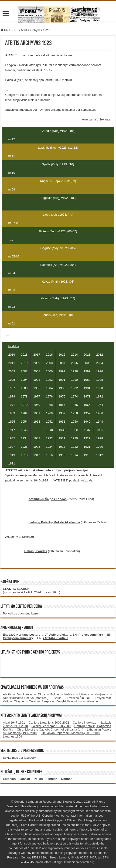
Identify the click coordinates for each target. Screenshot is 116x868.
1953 (37, 422)
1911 (12, 463)
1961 (37, 413)
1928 (100, 438)
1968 (49, 405)
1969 (37, 405)
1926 (24, 447)
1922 (74, 447)
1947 (12, 430)
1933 (37, 438)
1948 (100, 422)
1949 (87, 422)
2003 (12, 371)
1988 (100, 380)
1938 (75, 430)
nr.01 (12, 323)
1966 (74, 405)
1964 (100, 405)
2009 (37, 363)
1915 (62, 455)
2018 (24, 355)
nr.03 (12, 290)
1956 (100, 413)
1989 (87, 380)
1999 (62, 371)
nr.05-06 (14, 256)
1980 (100, 388)
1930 (74, 438)
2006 (74, 363)
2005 (87, 363)
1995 (12, 380)
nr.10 (12, 173)
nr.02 (12, 307)
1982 (74, 388)
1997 (87, 371)
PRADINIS (9, 30)
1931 (62, 438)
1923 (62, 447)
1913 (87, 455)
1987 (12, 388)
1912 (100, 455)
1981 (87, 388)
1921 (87, 447)
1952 (49, 422)
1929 (87, 438)
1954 (24, 422)
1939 (62, 430)
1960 (49, 413)
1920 (100, 447)
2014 (74, 355)
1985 (37, 388)
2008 (49, 363)
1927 (12, 447)
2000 (49, 371)
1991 (62, 380)
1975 (62, 396)
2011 (12, 363)
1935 (12, 438)
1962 (24, 413)
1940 (49, 430)
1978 (24, 396)
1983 (62, 388)
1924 (49, 447)
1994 (24, 380)
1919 (12, 455)
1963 (12, 413)
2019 (12, 355)
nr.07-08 (14, 223)
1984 (49, 388)
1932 (49, 438)
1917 (37, 455)
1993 (37, 380)
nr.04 (12, 273)
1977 (37, 396)
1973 (87, 396)
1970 (24, 405)
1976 (49, 396)
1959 (62, 413)
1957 (87, 413)
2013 (87, 355)
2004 (100, 363)
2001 (37, 371)
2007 (62, 363)
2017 (37, 355)
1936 (100, 430)
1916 (49, 455)
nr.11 (12, 156)
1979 (12, 396)
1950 (74, 422)
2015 (62, 355)
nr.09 (12, 189)
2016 (49, 355)
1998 (74, 371)
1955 (12, 422)
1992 (49, 380)
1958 (74, 413)
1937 (87, 430)
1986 (24, 388)
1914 (74, 455)
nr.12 (12, 139)
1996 (100, 371)
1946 (24, 430)
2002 (24, 371)
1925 (37, 447)
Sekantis (105, 119)
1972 (100, 396)
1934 (24, 438)
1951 (62, 422)
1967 (62, 405)
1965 (87, 405)
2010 (24, 363)
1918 (24, 455)
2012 (100, 355)
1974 (74, 396)
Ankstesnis (90, 119)
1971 (12, 405)
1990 (74, 380)
